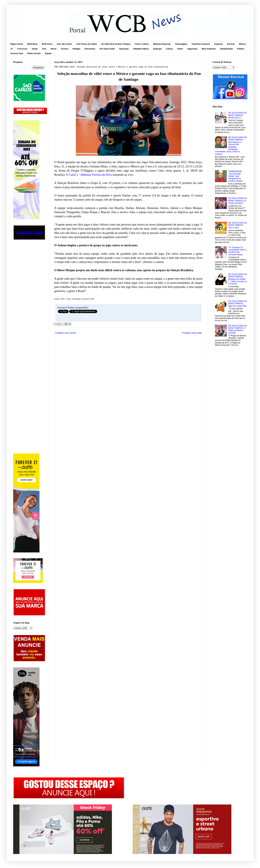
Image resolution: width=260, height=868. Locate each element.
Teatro (180, 49)
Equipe (48, 53)
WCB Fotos (47, 44)
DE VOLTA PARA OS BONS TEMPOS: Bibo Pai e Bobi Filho (238, 304)
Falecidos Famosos (201, 44)
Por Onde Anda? (107, 49)
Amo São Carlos (64, 44)
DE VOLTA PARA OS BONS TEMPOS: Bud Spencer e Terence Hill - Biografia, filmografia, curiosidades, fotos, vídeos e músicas (231, 146)
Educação (124, 49)
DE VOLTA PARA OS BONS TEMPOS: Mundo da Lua (238, 115)
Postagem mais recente (65, 333)
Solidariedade (227, 49)
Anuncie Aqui (17, 53)
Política (241, 49)
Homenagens (181, 44)
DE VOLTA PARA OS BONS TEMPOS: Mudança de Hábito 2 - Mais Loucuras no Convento (238, 279)
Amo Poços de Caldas (87, 44)
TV (12, 49)
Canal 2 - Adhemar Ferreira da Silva (90, 175)
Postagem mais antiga (192, 333)
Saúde (35, 49)
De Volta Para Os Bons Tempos (116, 44)
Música (242, 44)
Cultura (169, 49)
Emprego (157, 49)
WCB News (32, 44)
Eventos (231, 44)
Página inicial (17, 44)
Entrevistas (90, 49)
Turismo (65, 49)
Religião (77, 49)
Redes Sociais (34, 53)
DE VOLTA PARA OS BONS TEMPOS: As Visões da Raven (238, 201)
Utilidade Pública (141, 49)
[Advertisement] (29, 295)
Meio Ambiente (209, 49)
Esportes (219, 44)
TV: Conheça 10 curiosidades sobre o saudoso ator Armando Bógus (238, 251)
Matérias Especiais (162, 44)
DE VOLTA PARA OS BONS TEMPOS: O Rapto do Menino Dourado (238, 329)
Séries (53, 49)
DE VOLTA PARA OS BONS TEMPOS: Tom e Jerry (238, 225)
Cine (44, 49)
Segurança (192, 49)
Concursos (22, 49)
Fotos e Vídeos (142, 44)
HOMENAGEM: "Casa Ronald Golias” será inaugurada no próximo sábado (235, 176)
